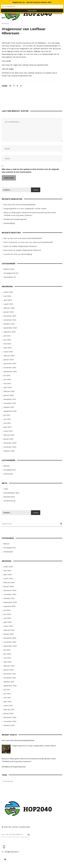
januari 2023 (9, 360)
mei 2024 (7, 296)
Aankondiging (9, 223)
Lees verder (6, 61)
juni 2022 (7, 379)
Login (6, 489)
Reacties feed (9, 497)
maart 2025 (8, 292)
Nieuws (6, 269)
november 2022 (10, 368)
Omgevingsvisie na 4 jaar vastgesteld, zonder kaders (25, 209)
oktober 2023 (9, 324)
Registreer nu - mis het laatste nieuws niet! (32, 2)
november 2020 (10, 447)
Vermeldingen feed (11, 493)
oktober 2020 (9, 451)
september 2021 (10, 411)
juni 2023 (7, 340)
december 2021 (10, 399)
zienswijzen (8, 277)
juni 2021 (7, 419)
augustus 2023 (10, 332)
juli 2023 (7, 336)
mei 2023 (7, 344)
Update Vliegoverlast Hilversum (24, 246)
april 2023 (8, 348)
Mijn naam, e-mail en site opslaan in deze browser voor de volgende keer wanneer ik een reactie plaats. (30, 171)
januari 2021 (8, 439)
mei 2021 (7, 423)
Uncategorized (9, 273)
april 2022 (8, 387)
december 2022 (10, 364)
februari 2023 (9, 356)
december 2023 (10, 316)
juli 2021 (7, 415)
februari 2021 (9, 435)
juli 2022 (7, 375)
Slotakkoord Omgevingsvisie (15, 219)
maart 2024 (8, 304)
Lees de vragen (8, 69)
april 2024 (8, 300)
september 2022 (10, 371)
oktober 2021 (9, 407)
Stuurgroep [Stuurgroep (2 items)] (8, 781)
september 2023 (10, 328)
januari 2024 (9, 312)
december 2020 (10, 443)
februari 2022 (9, 391)
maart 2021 (8, 431)
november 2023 (10, 320)
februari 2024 (9, 308)
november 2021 (10, 403)
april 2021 (7, 427)
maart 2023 (8, 352)
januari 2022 (9, 395)
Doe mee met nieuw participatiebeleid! (19, 205)
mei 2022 (7, 383)
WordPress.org (9, 501)
